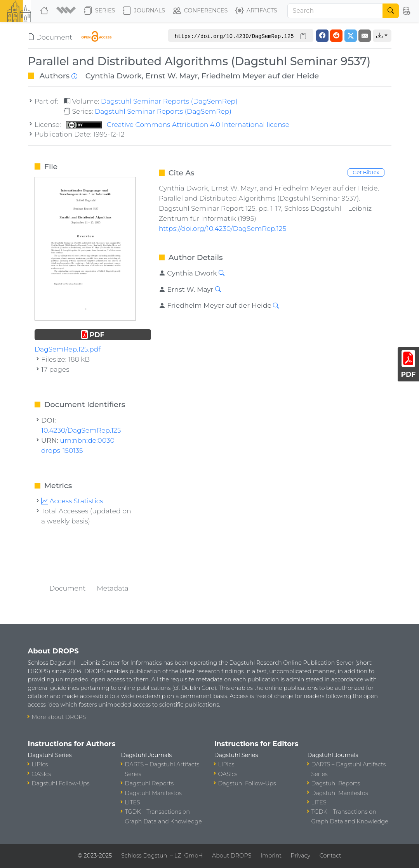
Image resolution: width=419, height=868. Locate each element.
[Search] (335, 11)
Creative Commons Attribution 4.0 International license (178, 124)
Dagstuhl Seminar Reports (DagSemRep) (169, 101)
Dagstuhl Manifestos (153, 793)
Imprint (271, 856)
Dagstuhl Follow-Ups (61, 783)
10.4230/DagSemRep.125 (81, 430)
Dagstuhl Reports (150, 783)
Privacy (301, 856)
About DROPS (232, 856)
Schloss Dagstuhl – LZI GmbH (162, 856)
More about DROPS (59, 717)
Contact (330, 856)
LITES (133, 802)
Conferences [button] (200, 11)
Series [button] (100, 11)
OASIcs (42, 774)
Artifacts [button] (256, 11)
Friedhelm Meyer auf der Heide (260, 76)
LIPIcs (40, 764)
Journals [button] (144, 11)
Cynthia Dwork (114, 76)
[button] (67, 11)
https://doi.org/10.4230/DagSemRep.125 (223, 228)
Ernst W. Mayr (172, 76)
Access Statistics (72, 501)
